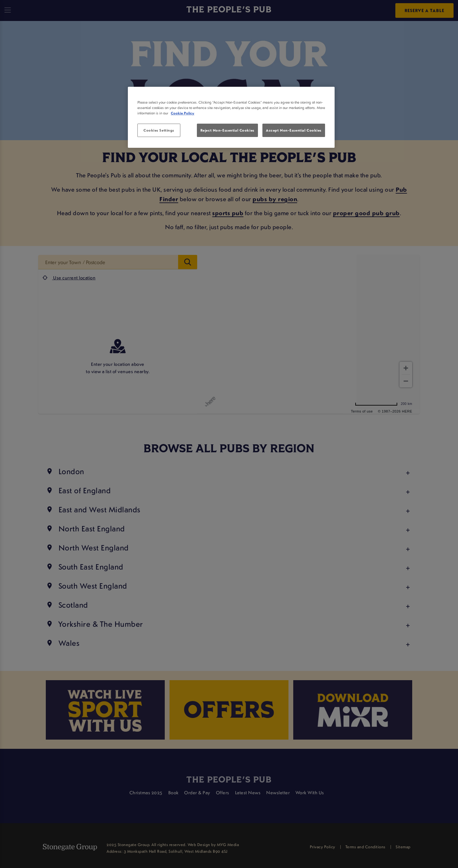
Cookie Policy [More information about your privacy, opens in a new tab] (183, 113)
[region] (231, 117)
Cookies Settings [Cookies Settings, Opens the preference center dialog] (159, 130)
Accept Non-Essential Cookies (294, 130)
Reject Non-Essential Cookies (227, 130)
